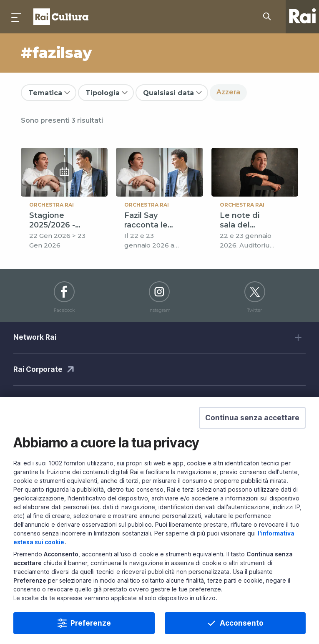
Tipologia (103, 93)
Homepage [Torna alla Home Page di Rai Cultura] (61, 17)
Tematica (45, 93)
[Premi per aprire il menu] (17, 17)
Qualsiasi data (168, 93)
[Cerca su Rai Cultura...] (269, 17)
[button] (252, 429)
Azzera (228, 92)
